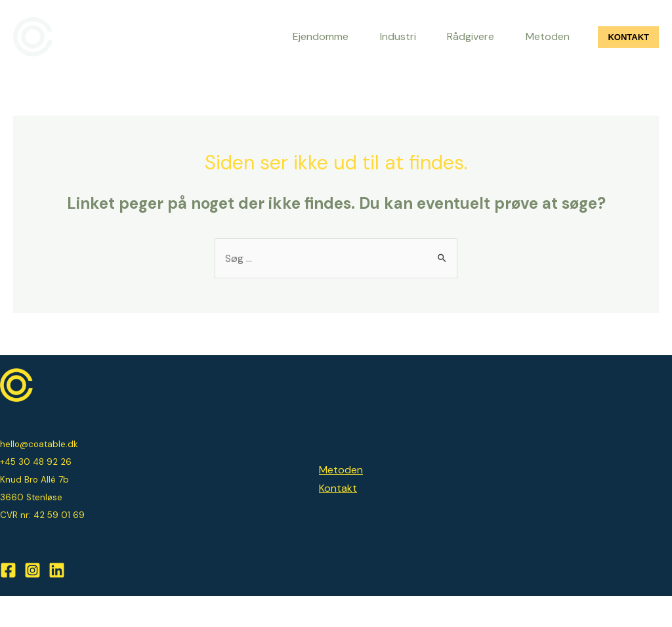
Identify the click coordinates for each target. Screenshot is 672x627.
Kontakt (338, 519)
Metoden (341, 501)
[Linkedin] (57, 602)
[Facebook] (8, 602)
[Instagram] (32, 602)
